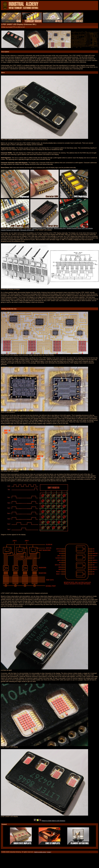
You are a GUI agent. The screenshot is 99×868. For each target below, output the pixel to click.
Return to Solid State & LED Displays (54, 821)
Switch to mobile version (40, 852)
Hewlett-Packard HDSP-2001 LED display (79, 228)
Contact (49, 852)
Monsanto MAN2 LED (27, 230)
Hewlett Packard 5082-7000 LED (42, 228)
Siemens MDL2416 (60, 228)
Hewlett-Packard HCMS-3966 (10, 230)
